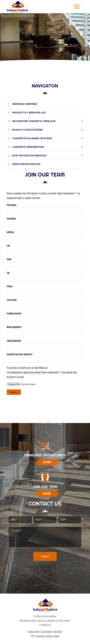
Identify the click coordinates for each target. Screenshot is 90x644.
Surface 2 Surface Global (48, 636)
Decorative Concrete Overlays (34, 121)
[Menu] (75, 7)
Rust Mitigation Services (29, 155)
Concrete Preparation (28, 147)
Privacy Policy (34, 632)
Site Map (58, 632)
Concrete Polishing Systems (32, 138)
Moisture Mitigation (26, 164)
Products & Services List (29, 112)
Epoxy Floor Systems (27, 130)
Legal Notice (47, 632)
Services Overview (25, 104)
